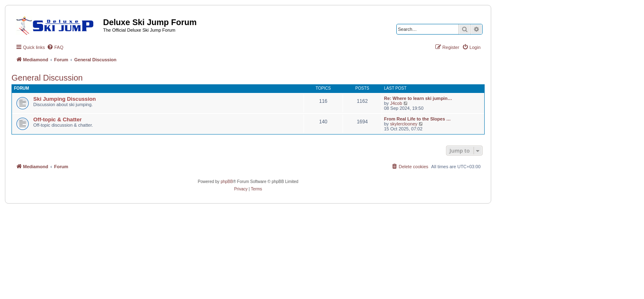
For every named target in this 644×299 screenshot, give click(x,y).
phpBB (227, 182)
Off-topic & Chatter (57, 119)
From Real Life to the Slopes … (417, 119)
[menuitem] (55, 47)
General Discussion (47, 78)
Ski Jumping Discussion (64, 99)
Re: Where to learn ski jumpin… (418, 98)
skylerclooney (404, 124)
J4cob (396, 103)
